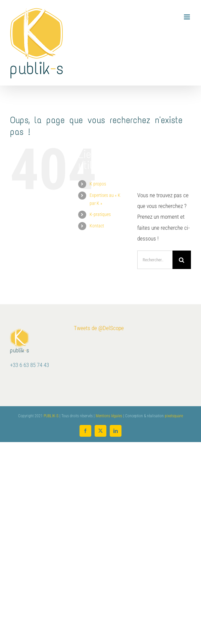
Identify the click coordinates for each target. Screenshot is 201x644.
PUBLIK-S (51, 416)
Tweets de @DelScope (99, 328)
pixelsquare (174, 416)
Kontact (97, 226)
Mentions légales (109, 416)
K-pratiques (100, 214)
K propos (98, 184)
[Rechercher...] (155, 260)
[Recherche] (182, 260)
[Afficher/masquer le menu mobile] (187, 17)
